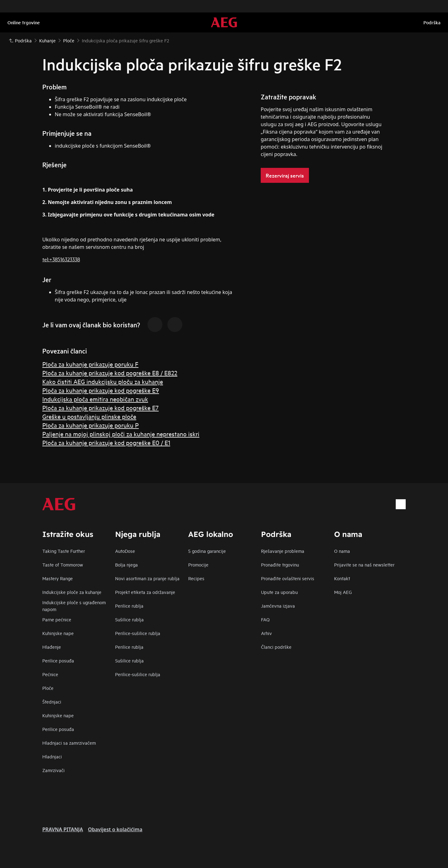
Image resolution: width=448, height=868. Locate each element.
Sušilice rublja (129, 619)
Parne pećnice (57, 619)
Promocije (198, 564)
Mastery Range (58, 578)
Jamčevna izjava (278, 606)
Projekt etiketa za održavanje (145, 592)
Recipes (196, 578)
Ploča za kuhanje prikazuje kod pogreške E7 (100, 408)
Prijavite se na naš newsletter (364, 564)
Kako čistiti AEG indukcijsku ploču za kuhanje (103, 381)
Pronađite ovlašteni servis (288, 578)
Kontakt (342, 578)
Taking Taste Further (64, 551)
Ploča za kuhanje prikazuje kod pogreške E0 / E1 (106, 442)
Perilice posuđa (58, 660)
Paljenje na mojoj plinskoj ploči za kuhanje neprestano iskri (121, 434)
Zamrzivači (54, 770)
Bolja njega (126, 564)
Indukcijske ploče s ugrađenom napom (74, 606)
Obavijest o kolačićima (115, 829)
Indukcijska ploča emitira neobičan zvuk (95, 399)
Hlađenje (52, 647)
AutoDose (125, 551)
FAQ (265, 619)
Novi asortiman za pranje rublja (147, 578)
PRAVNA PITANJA (63, 829)
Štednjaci (52, 702)
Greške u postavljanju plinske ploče (89, 416)
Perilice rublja (129, 606)
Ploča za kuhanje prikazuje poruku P (91, 425)
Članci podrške (276, 647)
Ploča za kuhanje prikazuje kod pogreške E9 (101, 390)
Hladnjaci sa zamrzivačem (69, 743)
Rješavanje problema (283, 551)
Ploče (48, 688)
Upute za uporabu (279, 592)
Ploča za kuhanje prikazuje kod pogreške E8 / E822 (110, 373)
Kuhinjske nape (58, 633)
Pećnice (50, 674)
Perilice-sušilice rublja (138, 633)
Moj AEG (343, 592)
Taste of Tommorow (63, 564)
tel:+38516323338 (61, 259)
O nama (342, 551)
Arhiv (266, 633)
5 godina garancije (207, 551)
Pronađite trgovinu (280, 564)
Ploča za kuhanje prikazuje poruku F (90, 364)
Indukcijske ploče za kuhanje (72, 592)
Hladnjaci (52, 756)
